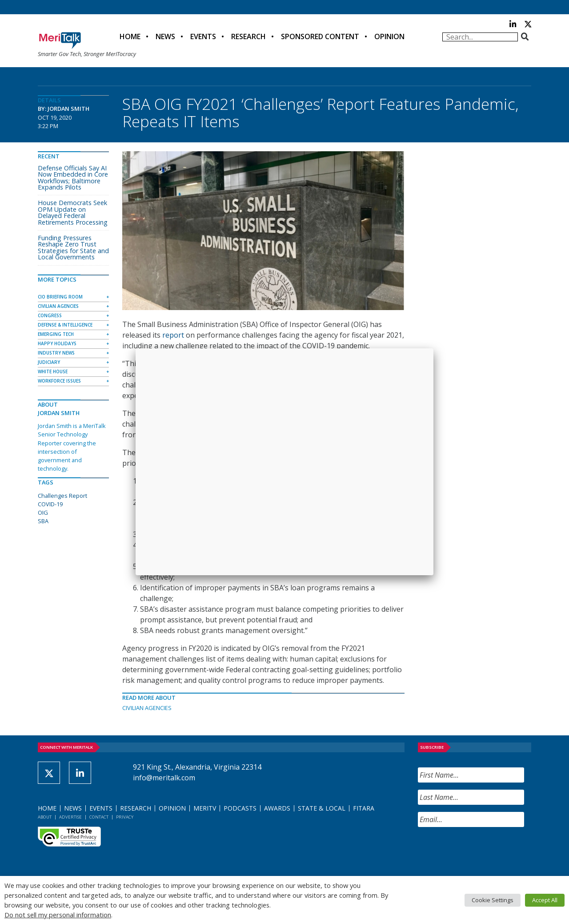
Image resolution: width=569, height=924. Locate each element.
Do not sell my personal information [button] (58, 915)
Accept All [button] (545, 900)
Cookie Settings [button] (493, 900)
